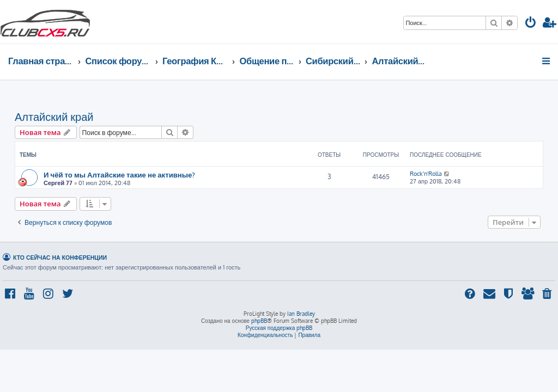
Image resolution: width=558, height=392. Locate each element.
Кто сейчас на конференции (60, 257)
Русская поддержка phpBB (279, 328)
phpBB (259, 321)
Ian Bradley (301, 314)
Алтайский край (54, 117)
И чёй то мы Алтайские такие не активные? (119, 174)
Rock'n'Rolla (426, 174)
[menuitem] (531, 24)
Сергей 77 (58, 183)
